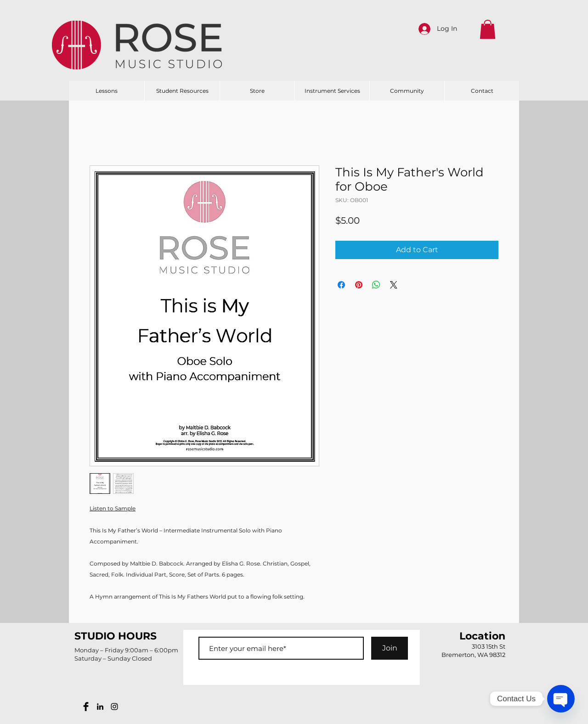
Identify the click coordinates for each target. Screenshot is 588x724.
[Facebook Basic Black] (86, 707)
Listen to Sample (113, 508)
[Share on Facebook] (341, 285)
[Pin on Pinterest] (359, 285)
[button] (488, 29)
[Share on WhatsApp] (376, 285)
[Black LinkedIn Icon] (100, 707)
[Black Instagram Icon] (114, 707)
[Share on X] (394, 285)
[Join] (390, 648)
